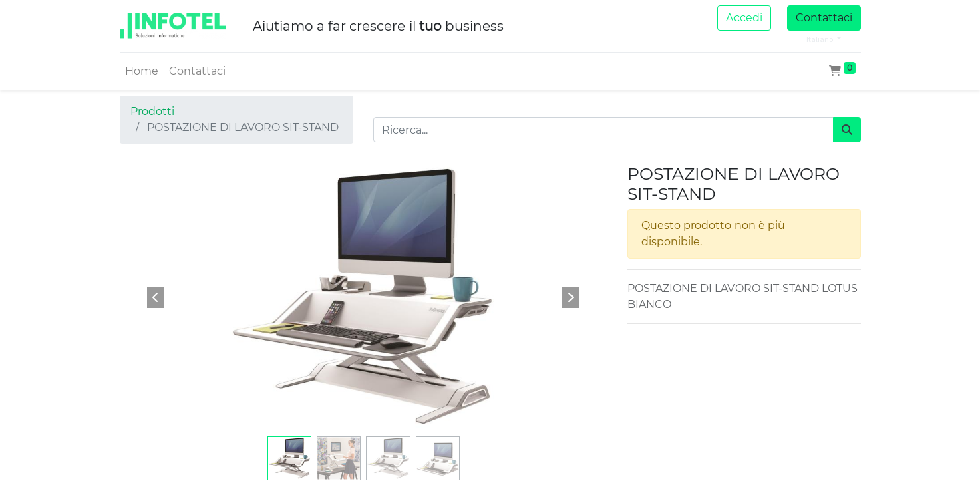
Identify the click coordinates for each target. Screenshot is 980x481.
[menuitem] (142, 71)
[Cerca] (847, 130)
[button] (156, 297)
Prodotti (152, 111)
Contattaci (824, 18)
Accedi (744, 18)
